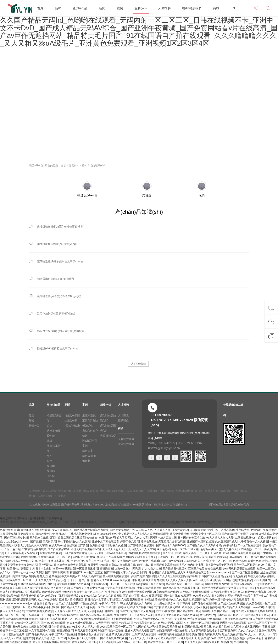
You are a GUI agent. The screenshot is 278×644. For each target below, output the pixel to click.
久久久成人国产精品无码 (50, 580)
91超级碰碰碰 (99, 584)
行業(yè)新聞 (72, 416)
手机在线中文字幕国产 (117, 561)
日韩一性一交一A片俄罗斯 (28, 572)
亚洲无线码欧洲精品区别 (86, 549)
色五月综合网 (107, 538)
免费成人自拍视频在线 (122, 565)
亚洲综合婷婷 (29, 557)
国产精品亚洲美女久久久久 (227, 592)
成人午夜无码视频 (152, 596)
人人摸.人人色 (144, 530)
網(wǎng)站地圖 (219, 505)
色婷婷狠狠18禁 (10, 530)
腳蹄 (49, 461)
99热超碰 (92, 538)
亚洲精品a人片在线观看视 (25, 592)
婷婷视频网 (214, 619)
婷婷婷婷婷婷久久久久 (168, 600)
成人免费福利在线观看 (65, 615)
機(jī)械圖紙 (167, 491)
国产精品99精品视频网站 (57, 592)
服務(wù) (141, 8)
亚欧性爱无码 (180, 530)
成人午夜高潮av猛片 (112, 557)
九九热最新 (240, 576)
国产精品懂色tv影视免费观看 (91, 530)
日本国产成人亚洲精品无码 (215, 576)
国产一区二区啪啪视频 (205, 623)
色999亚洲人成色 (196, 557)
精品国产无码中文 (23, 561)
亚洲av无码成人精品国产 (140, 630)
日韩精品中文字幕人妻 (98, 600)
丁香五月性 (7, 623)
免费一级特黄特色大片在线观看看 (230, 600)
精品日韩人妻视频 (18, 569)
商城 (216, 8)
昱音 (32, 416)
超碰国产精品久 (120, 623)
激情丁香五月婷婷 (153, 584)
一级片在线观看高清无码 (78, 553)
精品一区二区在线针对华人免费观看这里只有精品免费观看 (97, 619)
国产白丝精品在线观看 (146, 561)
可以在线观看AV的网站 (32, 584)
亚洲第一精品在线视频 (84, 603)
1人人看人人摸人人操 (179, 580)
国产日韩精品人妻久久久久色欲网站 (126, 572)
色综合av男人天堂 (211, 549)
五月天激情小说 (14, 553)
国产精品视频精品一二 (244, 584)
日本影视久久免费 (115, 545)
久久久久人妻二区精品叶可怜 (202, 642)
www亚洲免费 (262, 580)
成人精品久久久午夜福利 (237, 607)
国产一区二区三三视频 (245, 572)
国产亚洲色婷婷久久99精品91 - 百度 (42, 596)
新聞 (102, 8)
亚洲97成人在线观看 (118, 634)
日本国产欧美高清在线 (191, 538)
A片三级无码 (201, 580)
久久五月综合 (221, 627)
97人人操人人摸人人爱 (220, 538)
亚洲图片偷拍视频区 (71, 600)
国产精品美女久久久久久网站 (148, 623)
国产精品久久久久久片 (75, 607)
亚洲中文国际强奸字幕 (184, 576)
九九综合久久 (12, 541)
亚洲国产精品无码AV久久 (149, 619)
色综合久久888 (103, 580)
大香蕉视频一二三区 (251, 549)
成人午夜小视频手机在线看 (43, 607)
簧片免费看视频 (179, 534)
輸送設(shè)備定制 (89, 458)
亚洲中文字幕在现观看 (105, 541)
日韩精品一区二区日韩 (171, 557)
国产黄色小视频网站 (204, 603)
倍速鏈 (51, 481)
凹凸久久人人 (137, 638)
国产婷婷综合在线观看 (141, 545)
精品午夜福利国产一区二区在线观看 (240, 545)
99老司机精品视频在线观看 (145, 553)
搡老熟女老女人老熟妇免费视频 (31, 627)
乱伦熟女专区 (268, 584)
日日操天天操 (198, 530)
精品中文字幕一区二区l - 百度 (165, 642)
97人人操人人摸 (152, 569)
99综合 (149, 600)
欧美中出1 (143, 565)
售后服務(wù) (108, 436)
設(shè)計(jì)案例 (90, 443)
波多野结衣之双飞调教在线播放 (199, 630)
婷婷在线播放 (149, 541)
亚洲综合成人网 (176, 572)
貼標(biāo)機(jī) (136, 491)
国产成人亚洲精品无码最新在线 (255, 611)
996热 (254, 534)
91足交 (76, 627)
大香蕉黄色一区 (123, 615)
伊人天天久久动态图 (12, 611)
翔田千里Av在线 (97, 565)
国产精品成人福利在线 (167, 607)
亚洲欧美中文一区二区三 (205, 534)
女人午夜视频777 (62, 530)
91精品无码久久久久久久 (141, 557)
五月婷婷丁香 (131, 596)
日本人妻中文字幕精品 (35, 588)
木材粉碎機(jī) (45, 496)
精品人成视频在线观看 (155, 534)
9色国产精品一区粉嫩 (111, 630)
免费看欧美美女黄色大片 (22, 565)
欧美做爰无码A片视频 (195, 607)
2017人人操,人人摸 (83, 611)
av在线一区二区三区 (27, 623)
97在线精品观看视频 (34, 549)
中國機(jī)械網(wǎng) (113, 491)
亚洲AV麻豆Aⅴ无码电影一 (83, 638)
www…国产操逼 (31, 541)
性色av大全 (243, 530)
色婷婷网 (215, 607)
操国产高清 (138, 576)
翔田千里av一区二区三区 (89, 592)
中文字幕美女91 (71, 576)
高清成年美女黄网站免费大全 (30, 576)
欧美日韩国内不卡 (107, 611)
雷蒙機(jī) (153, 491)
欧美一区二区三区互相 (185, 549)
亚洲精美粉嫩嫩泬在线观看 (73, 584)
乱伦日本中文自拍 (41, 569)
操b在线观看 (191, 615)
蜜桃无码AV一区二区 (85, 642)
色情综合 (256, 530)
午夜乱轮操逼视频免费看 (173, 634)
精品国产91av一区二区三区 (86, 572)
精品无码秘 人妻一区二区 (51, 638)
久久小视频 (105, 642)
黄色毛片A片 (207, 615)
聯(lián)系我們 (192, 8)
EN (233, 8)
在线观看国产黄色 (77, 545)
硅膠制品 (61, 496)
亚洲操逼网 (96, 545)
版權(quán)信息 (240, 505)
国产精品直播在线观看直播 (179, 588)
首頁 (40, 8)
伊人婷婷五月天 (60, 588)
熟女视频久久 (157, 572)
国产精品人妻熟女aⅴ (265, 619)
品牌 (58, 8)
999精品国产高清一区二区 (116, 627)
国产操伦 (87, 580)
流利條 (51, 476)
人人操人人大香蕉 (11, 638)
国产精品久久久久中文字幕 (87, 588)
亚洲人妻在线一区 (15, 607)
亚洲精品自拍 (26, 534)
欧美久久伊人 (94, 561)
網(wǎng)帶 (54, 431)
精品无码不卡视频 (256, 592)
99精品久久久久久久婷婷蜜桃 (104, 596)
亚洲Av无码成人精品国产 (161, 638)
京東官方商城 (126, 444)
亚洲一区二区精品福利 (221, 530)
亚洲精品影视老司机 (25, 600)
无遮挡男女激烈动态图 (172, 541)
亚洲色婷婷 (164, 549)
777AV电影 (32, 553)
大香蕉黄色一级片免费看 (253, 541)
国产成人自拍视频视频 (231, 603)
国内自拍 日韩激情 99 (86, 557)
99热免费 (227, 642)
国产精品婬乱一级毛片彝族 (193, 611)
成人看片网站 (125, 538)
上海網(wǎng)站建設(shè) (121, 505)
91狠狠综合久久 (193, 561)
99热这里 (41, 561)
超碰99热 (29, 638)
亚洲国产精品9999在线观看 (205, 569)
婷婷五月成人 (58, 534)
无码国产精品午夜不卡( (248, 596)
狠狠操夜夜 (106, 569)
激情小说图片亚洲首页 (142, 592)
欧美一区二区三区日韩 (103, 607)
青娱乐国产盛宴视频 (149, 588)
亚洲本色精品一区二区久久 (53, 603)
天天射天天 (49, 541)
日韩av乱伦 (42, 534)
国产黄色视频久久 (37, 634)
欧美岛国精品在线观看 (71, 538)
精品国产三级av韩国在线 (197, 627)
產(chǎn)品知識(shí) (94, 165)
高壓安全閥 (212, 491)
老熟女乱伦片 (16, 634)
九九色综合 (230, 549)
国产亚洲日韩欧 (172, 553)
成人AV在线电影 (48, 600)
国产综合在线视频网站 (43, 538)
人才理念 (123, 416)
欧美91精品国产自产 (196, 600)
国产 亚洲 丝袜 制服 (16, 538)
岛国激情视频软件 (246, 538)
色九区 (4, 588)
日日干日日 (73, 580)
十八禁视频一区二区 (38, 615)
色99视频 (54, 576)
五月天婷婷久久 (187, 638)
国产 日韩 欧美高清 (57, 572)
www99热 (259, 607)
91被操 (270, 607)
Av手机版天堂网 (196, 619)
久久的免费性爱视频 (79, 623)
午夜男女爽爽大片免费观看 (148, 580)
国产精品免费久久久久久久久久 (238, 630)
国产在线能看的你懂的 (235, 534)
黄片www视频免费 (64, 569)
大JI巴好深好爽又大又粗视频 (137, 611)
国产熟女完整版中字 (122, 530)
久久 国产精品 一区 (223, 611)
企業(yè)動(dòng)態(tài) (72, 423)
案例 (120, 8)
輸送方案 (88, 451)
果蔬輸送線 (89, 416)
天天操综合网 (63, 611)
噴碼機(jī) (226, 491)
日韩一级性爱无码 (171, 561)
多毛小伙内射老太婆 (192, 565)
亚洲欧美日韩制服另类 (223, 580)
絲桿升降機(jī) (185, 491)
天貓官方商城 (126, 439)
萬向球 (51, 471)
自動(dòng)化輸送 (90, 433)
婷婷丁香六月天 (130, 541)
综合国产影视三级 (141, 607)
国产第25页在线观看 (53, 623)
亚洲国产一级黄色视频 (200, 541)
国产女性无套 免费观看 (178, 596)
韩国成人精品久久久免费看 (136, 603)
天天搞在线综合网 (165, 603)
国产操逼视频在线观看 (114, 638)
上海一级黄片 (123, 569)
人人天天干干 (101, 623)
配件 (49, 456)
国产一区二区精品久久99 (249, 565)
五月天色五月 (12, 549)
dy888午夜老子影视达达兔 (44, 619)
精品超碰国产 (65, 630)
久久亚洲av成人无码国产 (246, 627)
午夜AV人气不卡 (109, 603)
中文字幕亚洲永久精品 (42, 630)
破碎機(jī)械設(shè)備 (86, 491)
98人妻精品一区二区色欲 (244, 557)
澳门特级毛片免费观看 (210, 588)
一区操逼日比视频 (87, 569)
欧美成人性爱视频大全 (168, 615)
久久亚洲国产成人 (226, 541)
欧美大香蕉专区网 (86, 630)
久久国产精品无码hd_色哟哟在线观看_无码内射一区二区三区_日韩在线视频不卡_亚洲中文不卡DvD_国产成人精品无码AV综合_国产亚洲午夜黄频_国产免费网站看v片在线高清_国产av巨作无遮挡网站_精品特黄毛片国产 (131, 522)
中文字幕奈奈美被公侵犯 (240, 588)
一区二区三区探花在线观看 (125, 584)
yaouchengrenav (220, 572)
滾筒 (49, 426)
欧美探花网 (196, 634)
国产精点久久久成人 (257, 615)
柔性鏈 (51, 436)
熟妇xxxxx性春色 (107, 534)
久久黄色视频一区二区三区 (55, 557)
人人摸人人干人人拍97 (142, 549)
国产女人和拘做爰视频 (232, 638)
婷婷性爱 (124, 607)
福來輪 (51, 466)
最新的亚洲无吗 (218, 557)
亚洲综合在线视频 (50, 553)
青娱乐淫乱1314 (75, 596)
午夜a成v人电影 (144, 615)
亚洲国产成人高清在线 (163, 538)
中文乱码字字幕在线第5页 (120, 588)
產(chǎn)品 (80, 8)
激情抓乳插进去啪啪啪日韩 (20, 642)
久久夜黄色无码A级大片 (237, 619)
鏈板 (49, 441)
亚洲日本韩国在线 (59, 561)
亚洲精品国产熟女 (170, 627)
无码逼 (136, 569)
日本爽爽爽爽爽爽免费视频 (70, 565)
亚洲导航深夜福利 (116, 592)
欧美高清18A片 (207, 638)
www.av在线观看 (166, 611)
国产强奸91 (46, 565)
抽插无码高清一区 (167, 630)
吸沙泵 (199, 491)
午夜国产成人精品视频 (63, 634)
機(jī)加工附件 (54, 448)
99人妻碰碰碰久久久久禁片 (74, 541)
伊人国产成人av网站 (145, 627)
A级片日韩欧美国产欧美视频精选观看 (237, 553)
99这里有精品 (202, 596)
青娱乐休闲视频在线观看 (36, 530)
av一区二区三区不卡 (260, 623)
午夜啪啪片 (241, 642)
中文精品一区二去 (129, 534)
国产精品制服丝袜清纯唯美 (96, 615)
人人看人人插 (162, 530)
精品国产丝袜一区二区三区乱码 (185, 584)
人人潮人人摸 (90, 627)
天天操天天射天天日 (114, 549)
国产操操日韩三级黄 (175, 569)
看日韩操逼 (184, 603)
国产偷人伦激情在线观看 (195, 592)
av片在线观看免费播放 (39, 611)
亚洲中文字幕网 (176, 619)
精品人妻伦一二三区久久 (198, 553)
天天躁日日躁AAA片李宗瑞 (110, 553)
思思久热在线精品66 (234, 634)
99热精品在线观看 (198, 572)
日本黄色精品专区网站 (219, 565)
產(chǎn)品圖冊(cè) (108, 428)
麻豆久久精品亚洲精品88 (128, 600)
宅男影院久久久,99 (157, 576)
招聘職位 (123, 421)
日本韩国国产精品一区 (230, 615)
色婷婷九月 (240, 561)
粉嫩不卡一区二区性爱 (14, 630)
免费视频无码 (213, 634)
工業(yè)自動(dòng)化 (90, 423)
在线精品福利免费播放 (82, 534)
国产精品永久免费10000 (171, 545)
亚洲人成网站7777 (178, 623)
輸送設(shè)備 (54, 418)
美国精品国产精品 (167, 592)
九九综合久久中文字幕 (34, 545)
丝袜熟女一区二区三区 (218, 561)
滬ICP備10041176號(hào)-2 (170, 505)
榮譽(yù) (34, 426)
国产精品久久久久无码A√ (202, 545)
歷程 (32, 421)
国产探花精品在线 (59, 549)
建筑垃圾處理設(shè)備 (57, 491)
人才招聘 (164, 8)
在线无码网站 (57, 545)
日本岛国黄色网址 (222, 596)
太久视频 (15, 588)
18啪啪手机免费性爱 (217, 584)
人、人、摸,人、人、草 (262, 634)
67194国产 (267, 553)
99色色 (51, 584)
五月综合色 (78, 561)
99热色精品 (245, 580)
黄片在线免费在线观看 (116, 576)
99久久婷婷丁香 (92, 576)
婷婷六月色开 (255, 638)
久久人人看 (141, 538)
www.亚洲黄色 (122, 580)
